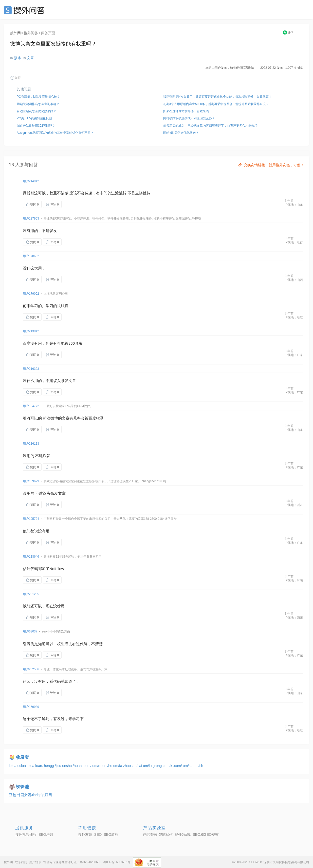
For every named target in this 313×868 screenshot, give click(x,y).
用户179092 (31, 294)
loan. (40, 766)
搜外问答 (31, 33)
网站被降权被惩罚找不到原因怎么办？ (189, 118)
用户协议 (35, 862)
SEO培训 (46, 834)
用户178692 (31, 256)
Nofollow (57, 569)
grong (158, 766)
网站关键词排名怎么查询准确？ (38, 104)
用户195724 (31, 519)
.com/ (87, 766)
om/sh (198, 766)
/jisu (58, 766)
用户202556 (31, 669)
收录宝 (22, 757)
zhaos (128, 766)
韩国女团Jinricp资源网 (34, 795)
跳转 (123, 193)
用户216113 (31, 444)
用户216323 (31, 369)
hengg (50, 766)
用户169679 (31, 481)
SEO (25, 10)
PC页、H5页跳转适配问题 (34, 118)
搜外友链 (85, 834)
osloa (22, 766)
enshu (67, 766)
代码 (34, 569)
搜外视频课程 (26, 834)
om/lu (148, 766)
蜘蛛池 (22, 787)
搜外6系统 (183, 834)
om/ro (97, 766)
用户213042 (31, 331)
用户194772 (31, 406)
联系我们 (21, 862)
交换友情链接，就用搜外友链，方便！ (271, 165)
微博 (17, 58)
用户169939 (31, 707)
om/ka (188, 766)
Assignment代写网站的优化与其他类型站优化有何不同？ (55, 133)
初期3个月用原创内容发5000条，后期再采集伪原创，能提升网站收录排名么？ (216, 104)
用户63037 (30, 631)
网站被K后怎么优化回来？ (181, 133)
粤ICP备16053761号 (117, 862)
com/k (168, 766)
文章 (30, 58)
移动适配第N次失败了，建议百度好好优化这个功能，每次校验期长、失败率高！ (218, 97)
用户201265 (31, 594)
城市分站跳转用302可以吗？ (36, 126)
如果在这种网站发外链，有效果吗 (186, 111)
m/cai (138, 766)
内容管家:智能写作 (158, 834)
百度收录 (96, 418)
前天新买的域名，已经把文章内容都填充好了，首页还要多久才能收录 (210, 126)
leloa (13, 766)
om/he (108, 766)
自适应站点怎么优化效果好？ (36, 111)
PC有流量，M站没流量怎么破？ (38, 97)
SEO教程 (111, 834)
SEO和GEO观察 (206, 834)
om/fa (118, 766)
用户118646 (31, 557)
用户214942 (31, 181)
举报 (15, 78)
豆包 (13, 795)
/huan (78, 766)
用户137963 (31, 219)
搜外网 (15, 33)
